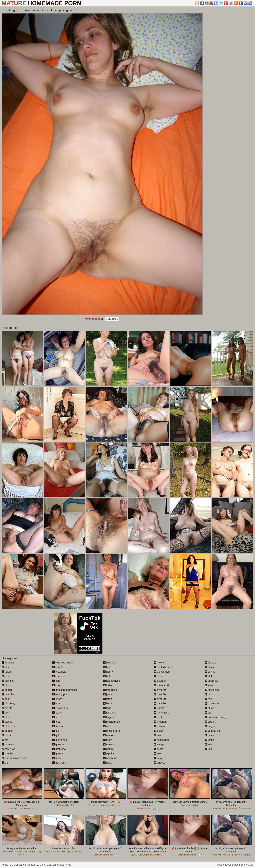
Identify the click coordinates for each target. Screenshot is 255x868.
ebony (57, 699)
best (6, 699)
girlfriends (60, 740)
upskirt (210, 722)
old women (162, 672)
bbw (6, 685)
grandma (59, 749)
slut (208, 676)
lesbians (110, 713)
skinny (210, 672)
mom (108, 740)
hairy (57, 758)
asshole (8, 681)
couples (58, 667)
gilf (56, 735)
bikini (6, 713)
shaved (160, 763)
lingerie (109, 717)
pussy (159, 731)
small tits (211, 681)
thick (209, 699)
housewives (112, 681)
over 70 (160, 704)
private (159, 726)
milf (107, 726)
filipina (58, 726)
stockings (212, 690)
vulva (209, 735)
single (210, 667)
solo (209, 685)
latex (107, 699)
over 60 (160, 699)
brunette (8, 744)
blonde (7, 722)
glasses (58, 744)
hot (107, 676)
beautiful (8, 694)
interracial (110, 690)
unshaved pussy (216, 717)
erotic (57, 704)
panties (160, 708)
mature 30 (161, 685)
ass (5, 676)
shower (211, 663)
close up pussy (62, 663)
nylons (159, 663)
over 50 (160, 694)
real (158, 735)
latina (108, 704)
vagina (210, 726)
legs (107, 708)
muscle (109, 744)
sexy (158, 758)
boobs (7, 731)
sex (158, 754)
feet (56, 722)
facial (57, 713)
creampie (59, 672)
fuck (56, 731)
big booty (8, 704)
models (109, 735)
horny (108, 672)
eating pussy (61, 694)
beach (7, 690)
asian (6, 672)
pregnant (161, 722)
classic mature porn (14, 758)
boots (6, 735)
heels (108, 667)
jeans (108, 694)
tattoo (210, 694)
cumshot (59, 676)
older (158, 676)
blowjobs (8, 726)
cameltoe (8, 749)
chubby (7, 754)
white (209, 740)
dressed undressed (65, 690)
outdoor (160, 681)
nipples (109, 754)
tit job (210, 708)
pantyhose (161, 713)
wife (209, 744)
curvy (57, 685)
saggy (159, 744)
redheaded (162, 740)
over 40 (160, 690)
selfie (159, 749)
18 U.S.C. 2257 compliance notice (54, 865)
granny (58, 754)
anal (6, 667)
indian (108, 685)
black (6, 717)
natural (109, 749)
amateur (8, 663)
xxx (208, 749)
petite (159, 717)
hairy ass (59, 763)
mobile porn (112, 731)
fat (55, 717)
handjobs (110, 663)
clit (5, 763)
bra (5, 740)
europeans (60, 708)
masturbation (112, 722)
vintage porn (214, 731)
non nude (110, 758)
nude (108, 763)
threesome (213, 704)
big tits (7, 708)
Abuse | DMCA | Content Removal (19, 865)
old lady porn (163, 667)
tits (208, 713)
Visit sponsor (112, 319)
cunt (56, 681)
